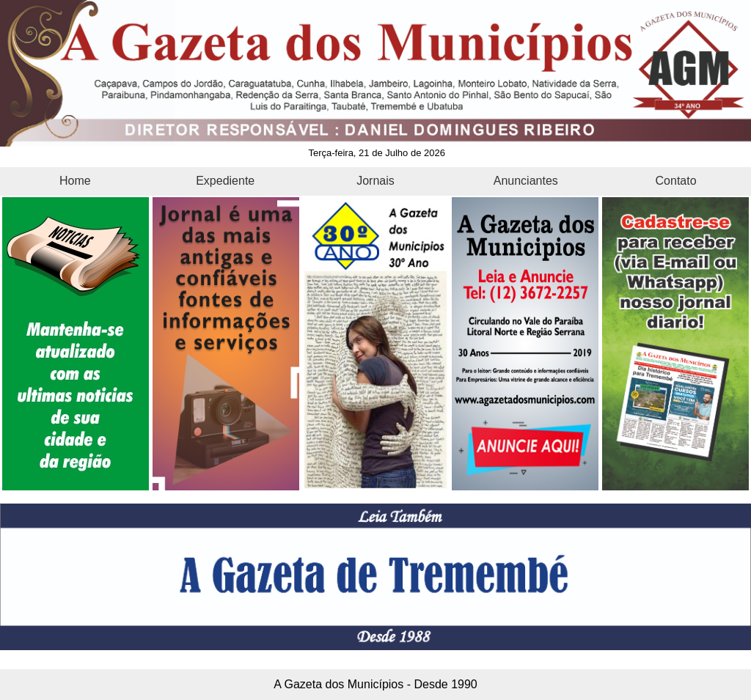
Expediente (225, 181)
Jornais (375, 181)
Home (75, 181)
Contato (676, 181)
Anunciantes (526, 181)
